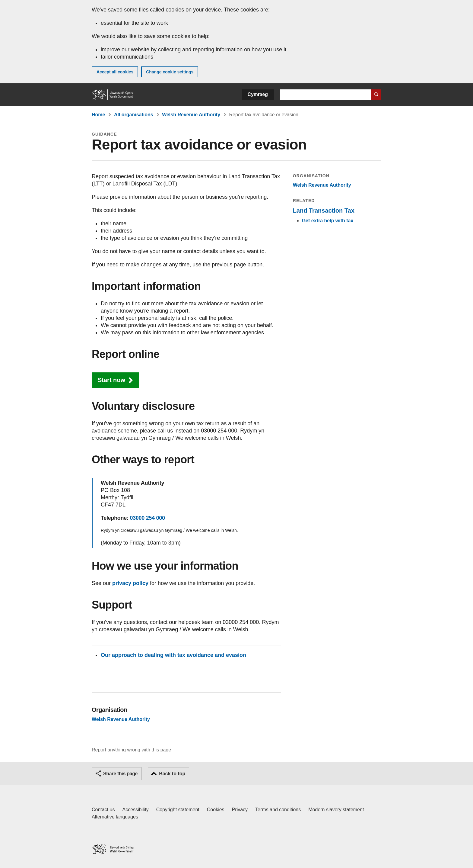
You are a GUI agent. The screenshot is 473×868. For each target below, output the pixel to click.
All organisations (134, 115)
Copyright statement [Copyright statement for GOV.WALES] (178, 810)
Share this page (120, 774)
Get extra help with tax (328, 221)
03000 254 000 (147, 518)
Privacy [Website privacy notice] (240, 810)
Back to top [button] (172, 774)
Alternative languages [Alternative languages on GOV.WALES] (115, 817)
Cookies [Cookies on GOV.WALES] (216, 810)
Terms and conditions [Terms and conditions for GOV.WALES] (278, 810)
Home (98, 115)
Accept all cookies (115, 72)
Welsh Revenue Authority (191, 115)
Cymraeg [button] (258, 94)
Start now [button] (111, 380)
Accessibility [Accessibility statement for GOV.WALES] (135, 810)
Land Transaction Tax (324, 211)
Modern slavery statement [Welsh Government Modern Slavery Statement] (336, 810)
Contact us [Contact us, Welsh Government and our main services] (103, 810)
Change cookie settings (170, 72)
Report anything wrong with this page (131, 750)
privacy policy (130, 583)
